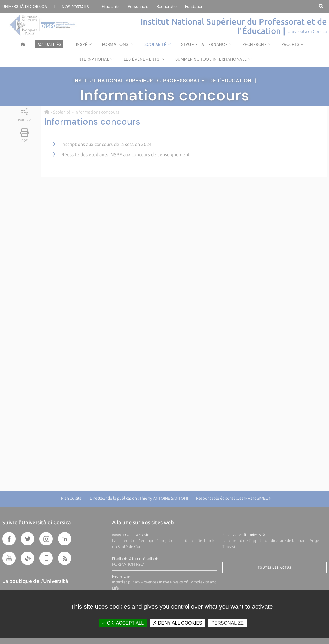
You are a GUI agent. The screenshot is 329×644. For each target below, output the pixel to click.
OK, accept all (123, 623)
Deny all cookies (177, 623)
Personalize (228, 623)
